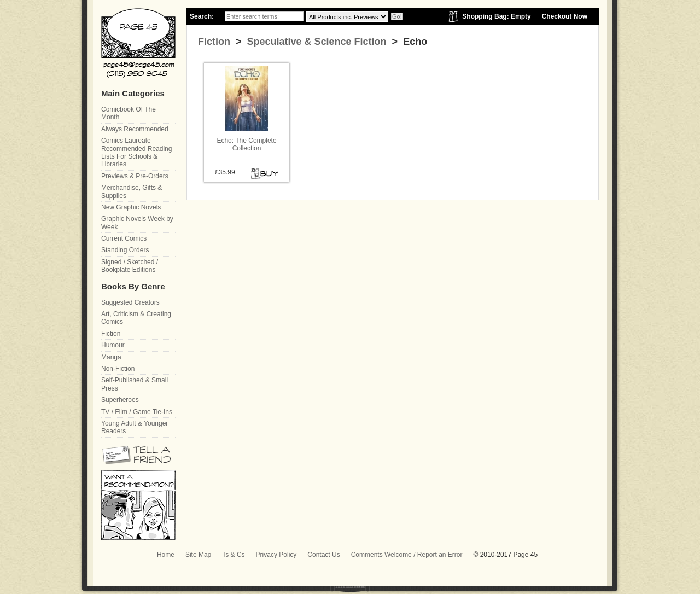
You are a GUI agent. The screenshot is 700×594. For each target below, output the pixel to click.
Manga (111, 357)
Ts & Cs (233, 555)
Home (166, 555)
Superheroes (120, 400)
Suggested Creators (130, 302)
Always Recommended (135, 129)
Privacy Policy (276, 555)
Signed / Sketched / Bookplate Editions (130, 266)
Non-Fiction (118, 369)
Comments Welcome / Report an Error (407, 555)
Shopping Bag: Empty (496, 16)
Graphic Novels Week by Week (137, 223)
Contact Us (323, 555)
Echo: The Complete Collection (246, 144)
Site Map (198, 555)
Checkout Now (565, 16)
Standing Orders (125, 250)
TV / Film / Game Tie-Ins (137, 412)
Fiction (214, 42)
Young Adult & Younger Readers (135, 427)
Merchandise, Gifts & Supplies (132, 191)
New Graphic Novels (131, 207)
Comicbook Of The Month (129, 113)
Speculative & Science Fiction (316, 42)
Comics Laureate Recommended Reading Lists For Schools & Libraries (136, 152)
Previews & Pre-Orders (135, 176)
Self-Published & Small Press (135, 384)
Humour (113, 345)
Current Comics (124, 238)
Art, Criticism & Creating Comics (136, 318)
